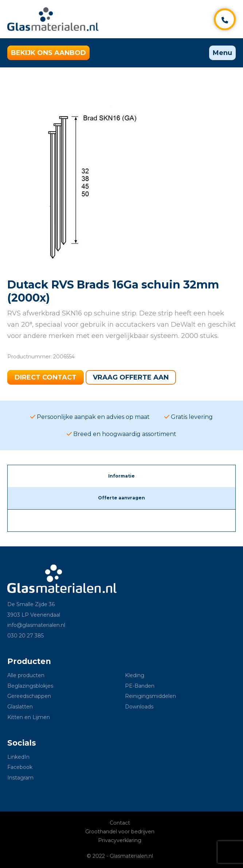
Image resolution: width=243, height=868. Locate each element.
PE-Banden (140, 686)
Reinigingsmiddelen (150, 696)
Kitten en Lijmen (29, 717)
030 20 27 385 (26, 636)
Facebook (20, 767)
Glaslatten (20, 707)
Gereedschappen (29, 696)
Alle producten (26, 675)
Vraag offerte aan (131, 377)
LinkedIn (18, 757)
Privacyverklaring (120, 840)
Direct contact (46, 377)
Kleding (135, 675)
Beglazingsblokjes (30, 686)
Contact (120, 823)
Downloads (139, 707)
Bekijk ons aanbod (48, 53)
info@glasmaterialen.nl (36, 625)
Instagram (20, 778)
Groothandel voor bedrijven (120, 832)
